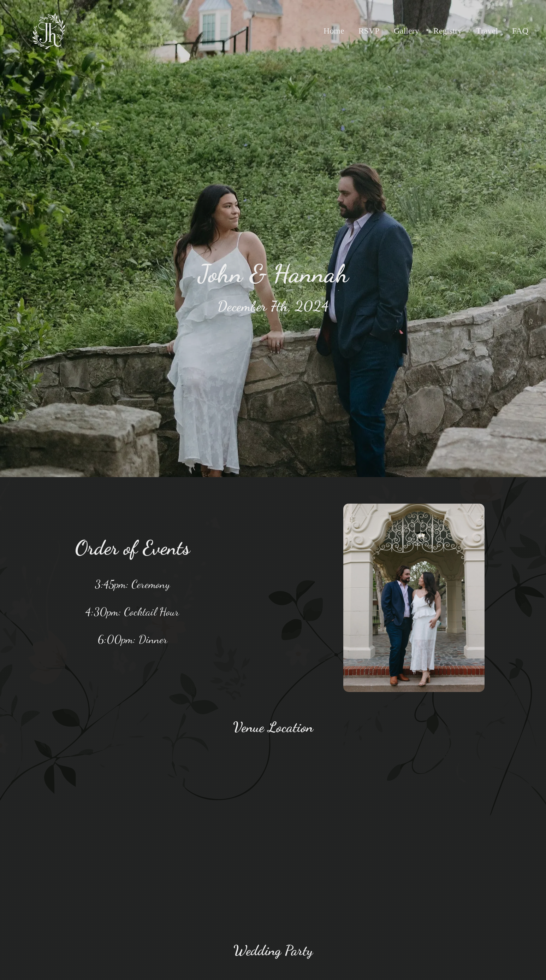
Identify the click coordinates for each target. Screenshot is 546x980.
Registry (448, 31)
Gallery (406, 31)
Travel (487, 31)
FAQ (520, 31)
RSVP (369, 31)
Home (334, 31)
